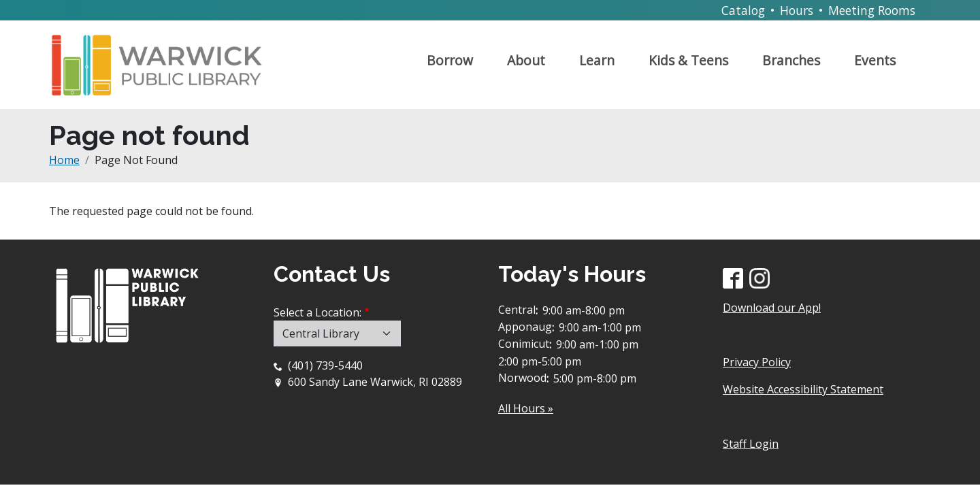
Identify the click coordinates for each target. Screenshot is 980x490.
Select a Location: (317, 312)
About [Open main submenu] (526, 60)
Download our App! (772, 308)
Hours (797, 10)
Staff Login (751, 444)
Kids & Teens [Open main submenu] (688, 60)
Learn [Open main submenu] (597, 60)
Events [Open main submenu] (875, 60)
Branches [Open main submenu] (791, 60)
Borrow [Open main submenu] (450, 60)
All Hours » (526, 408)
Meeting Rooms (872, 10)
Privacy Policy (757, 362)
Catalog (743, 10)
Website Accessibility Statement (803, 389)
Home (64, 160)
